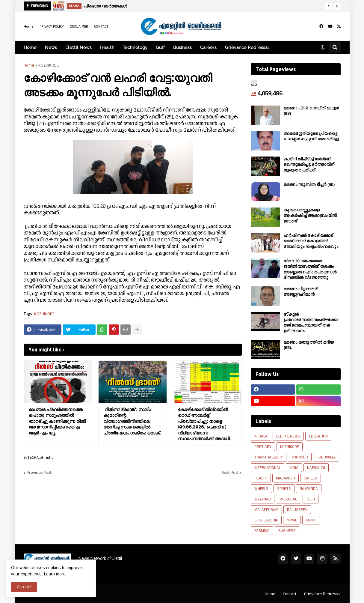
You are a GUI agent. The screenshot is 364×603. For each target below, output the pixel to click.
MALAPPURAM (266, 510)
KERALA (261, 436)
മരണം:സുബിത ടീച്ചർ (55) (309, 185)
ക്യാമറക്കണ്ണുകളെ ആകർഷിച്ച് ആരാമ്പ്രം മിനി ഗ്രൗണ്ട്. (310, 216)
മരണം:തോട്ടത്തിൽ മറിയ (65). (309, 345)
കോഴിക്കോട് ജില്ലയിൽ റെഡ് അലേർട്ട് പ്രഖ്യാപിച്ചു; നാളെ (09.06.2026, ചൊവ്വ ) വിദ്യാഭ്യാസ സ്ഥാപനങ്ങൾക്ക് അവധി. (204, 424)
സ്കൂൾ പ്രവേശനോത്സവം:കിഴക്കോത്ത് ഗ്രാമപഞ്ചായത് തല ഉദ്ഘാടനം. (311, 323)
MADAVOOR (286, 478)
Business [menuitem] (182, 47)
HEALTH (261, 478)
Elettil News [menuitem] (78, 47)
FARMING (262, 531)
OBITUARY (263, 447)
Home (29, 27)
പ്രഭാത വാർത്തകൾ (106, 6)
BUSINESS (287, 531)
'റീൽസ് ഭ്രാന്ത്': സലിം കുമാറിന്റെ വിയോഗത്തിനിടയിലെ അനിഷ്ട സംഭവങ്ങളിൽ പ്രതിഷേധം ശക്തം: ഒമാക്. (132, 421)
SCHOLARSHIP (266, 520)
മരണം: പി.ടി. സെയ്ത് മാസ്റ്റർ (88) (311, 111)
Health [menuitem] (107, 47)
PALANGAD (289, 499)
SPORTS (284, 489)
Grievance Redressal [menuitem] (247, 47)
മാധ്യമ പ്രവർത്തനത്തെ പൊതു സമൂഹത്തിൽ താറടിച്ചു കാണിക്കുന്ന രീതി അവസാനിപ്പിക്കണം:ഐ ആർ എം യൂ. (57, 421)
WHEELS (261, 489)
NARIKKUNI (316, 468)
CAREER (311, 478)
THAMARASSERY (269, 457)
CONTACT (101, 27)
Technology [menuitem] (135, 47)
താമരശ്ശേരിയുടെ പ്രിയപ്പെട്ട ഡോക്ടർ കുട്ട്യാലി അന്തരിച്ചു (311, 136)
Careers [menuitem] (208, 47)
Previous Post (39, 473)
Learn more (55, 574)
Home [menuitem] (30, 47)
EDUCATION (318, 436)
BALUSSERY (297, 510)
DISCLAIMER (79, 27)
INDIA (294, 468)
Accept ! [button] (24, 587)
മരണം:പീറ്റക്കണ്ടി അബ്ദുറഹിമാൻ (301, 292)
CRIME (311, 520)
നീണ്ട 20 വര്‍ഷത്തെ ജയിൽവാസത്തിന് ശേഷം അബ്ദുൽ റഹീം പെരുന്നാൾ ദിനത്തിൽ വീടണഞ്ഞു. (310, 269)
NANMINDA (309, 489)
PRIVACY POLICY (52, 27)
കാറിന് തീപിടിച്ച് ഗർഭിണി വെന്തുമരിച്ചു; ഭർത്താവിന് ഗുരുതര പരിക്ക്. (309, 165)
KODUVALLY (326, 457)
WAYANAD (263, 499)
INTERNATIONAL (268, 468)
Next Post (230, 473)
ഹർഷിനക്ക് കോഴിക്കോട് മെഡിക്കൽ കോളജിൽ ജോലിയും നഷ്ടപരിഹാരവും (311, 241)
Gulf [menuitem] (160, 47)
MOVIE (292, 520)
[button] (328, 6)
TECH (311, 499)
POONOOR (300, 457)
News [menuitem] (51, 47)
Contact (290, 594)
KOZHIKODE (49, 65)
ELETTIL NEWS (288, 436)
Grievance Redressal (322, 594)
